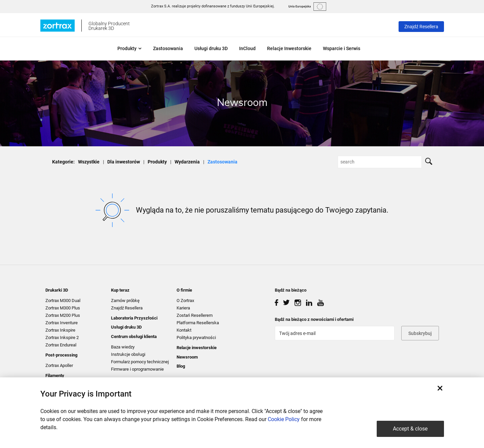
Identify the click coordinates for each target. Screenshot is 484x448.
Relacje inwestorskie (197, 348)
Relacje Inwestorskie (289, 48)
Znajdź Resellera (421, 27)
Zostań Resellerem (195, 315)
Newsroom (187, 357)
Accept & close (410, 429)
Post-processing (61, 355)
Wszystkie (89, 162)
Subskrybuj (420, 333)
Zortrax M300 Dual (63, 301)
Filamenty (55, 376)
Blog (181, 366)
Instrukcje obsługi (128, 354)
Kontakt (184, 330)
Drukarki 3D (57, 290)
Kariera (183, 308)
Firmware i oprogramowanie (137, 369)
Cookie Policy (284, 419)
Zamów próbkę (125, 301)
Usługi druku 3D (211, 48)
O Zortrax (185, 301)
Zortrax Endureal (61, 345)
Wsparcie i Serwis (342, 48)
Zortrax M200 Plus (63, 315)
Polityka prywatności (196, 338)
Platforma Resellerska (198, 323)
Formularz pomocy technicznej (140, 362)
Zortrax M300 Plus (63, 308)
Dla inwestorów (124, 162)
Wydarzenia (187, 162)
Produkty (129, 48)
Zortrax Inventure (62, 323)
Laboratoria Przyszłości (134, 318)
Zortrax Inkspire (60, 330)
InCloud (247, 48)
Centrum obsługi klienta (134, 337)
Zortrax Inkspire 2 (62, 338)
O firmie (184, 290)
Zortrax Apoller (59, 365)
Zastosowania (168, 48)
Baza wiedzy (123, 347)
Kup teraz (120, 290)
